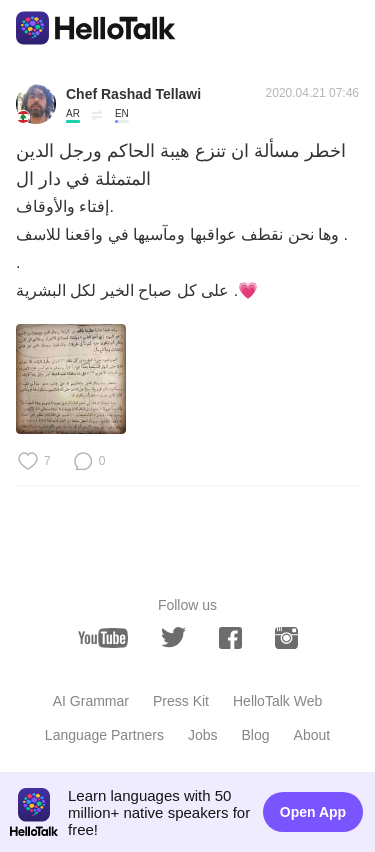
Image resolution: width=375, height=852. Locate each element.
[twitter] (173, 637)
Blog (256, 735)
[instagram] (286, 638)
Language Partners (104, 735)
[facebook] (230, 638)
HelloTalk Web (277, 701)
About (312, 735)
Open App (313, 812)
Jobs (203, 735)
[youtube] (103, 638)
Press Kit (181, 701)
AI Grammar (91, 701)
